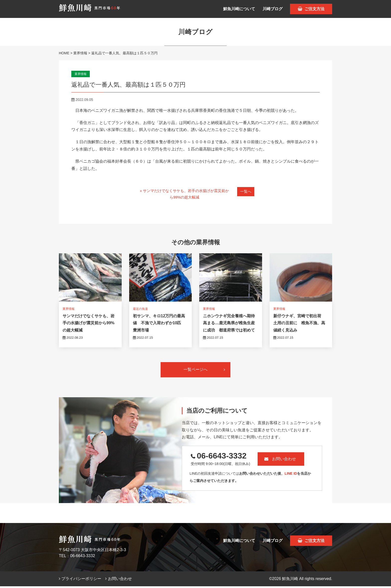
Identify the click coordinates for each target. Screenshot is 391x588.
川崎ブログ (273, 9)
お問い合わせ (290, 461)
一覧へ (246, 191)
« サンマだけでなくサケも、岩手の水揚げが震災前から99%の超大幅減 (184, 195)
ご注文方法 (311, 9)
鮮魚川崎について (239, 9)
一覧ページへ (204, 371)
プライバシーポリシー (80, 580)
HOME (64, 53)
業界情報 (80, 53)
